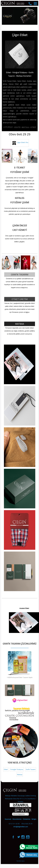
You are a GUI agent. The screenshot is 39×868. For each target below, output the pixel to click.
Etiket (6, 769)
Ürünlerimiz (27, 819)
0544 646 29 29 (27, 824)
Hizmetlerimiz (17, 819)
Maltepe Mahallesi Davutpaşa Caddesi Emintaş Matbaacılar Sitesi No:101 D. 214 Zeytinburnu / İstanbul (21, 799)
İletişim (34, 819)
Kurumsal (8, 819)
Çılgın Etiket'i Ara (20, 143)
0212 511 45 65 (14, 824)
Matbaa (20, 775)
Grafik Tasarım (31, 769)
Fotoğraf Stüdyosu (17, 769)
